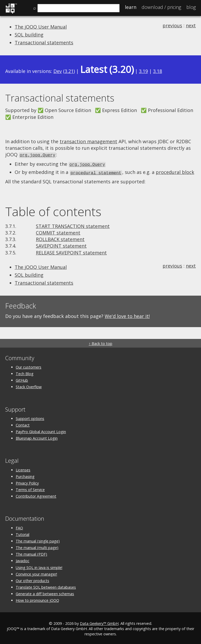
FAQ (19, 527)
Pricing (161, 7)
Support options (30, 417)
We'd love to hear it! (127, 315)
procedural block (175, 171)
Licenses (23, 469)
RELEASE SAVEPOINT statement (71, 251)
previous (172, 25)
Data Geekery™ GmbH (99, 622)
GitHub (22, 379)
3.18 (158, 71)
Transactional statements (44, 42)
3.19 (143, 71)
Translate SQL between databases (46, 586)
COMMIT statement (58, 232)
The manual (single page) (38, 540)
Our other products (32, 579)
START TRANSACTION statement (73, 225)
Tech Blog (25, 373)
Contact (23, 424)
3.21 (69, 71)
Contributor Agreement (36, 495)
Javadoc (23, 560)
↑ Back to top (100, 342)
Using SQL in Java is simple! (39, 566)
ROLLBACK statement (60, 238)
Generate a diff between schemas (45, 593)
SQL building (29, 35)
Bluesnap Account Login (37, 437)
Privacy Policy (27, 482)
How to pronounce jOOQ (37, 599)
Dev (58, 71)
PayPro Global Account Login (41, 431)
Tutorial (23, 533)
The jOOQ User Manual (41, 27)
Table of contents (53, 210)
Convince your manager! (36, 573)
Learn (131, 7)
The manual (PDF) (31, 553)
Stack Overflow (29, 386)
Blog (191, 7)
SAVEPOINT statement (61, 245)
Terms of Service (30, 489)
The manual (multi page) (37, 547)
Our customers (29, 366)
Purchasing (25, 475)
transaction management (88, 141)
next (191, 25)
